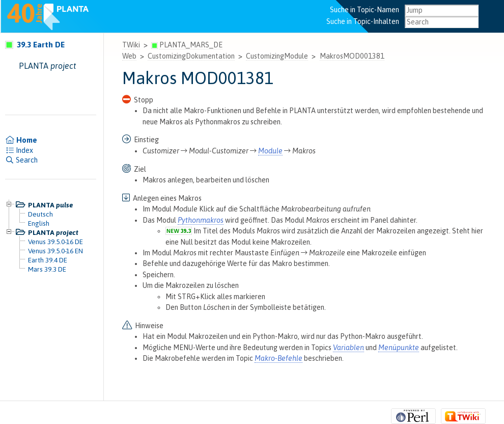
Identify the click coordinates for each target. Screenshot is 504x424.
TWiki (131, 45)
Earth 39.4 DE (48, 260)
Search (21, 160)
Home (21, 140)
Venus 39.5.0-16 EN (55, 251)
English (39, 223)
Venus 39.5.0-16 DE (55, 242)
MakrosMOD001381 (352, 56)
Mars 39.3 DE (47, 269)
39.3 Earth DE (35, 44)
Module (270, 151)
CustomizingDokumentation (191, 56)
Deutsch (40, 214)
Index (19, 150)
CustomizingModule (277, 56)
